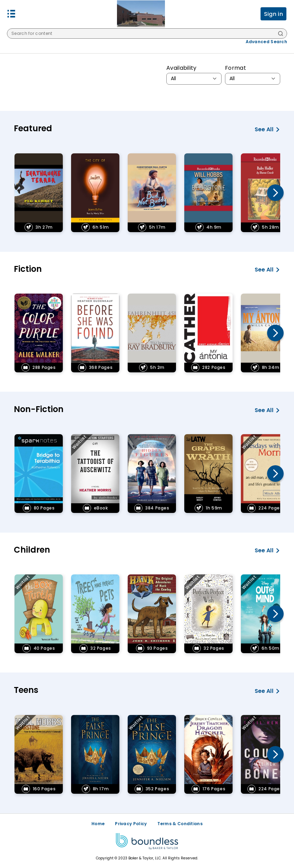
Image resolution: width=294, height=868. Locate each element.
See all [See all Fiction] (267, 270)
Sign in (273, 14)
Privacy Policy (131, 824)
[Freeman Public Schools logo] (141, 14)
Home (98, 824)
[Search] (281, 34)
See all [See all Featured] (267, 130)
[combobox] (194, 79)
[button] (11, 14)
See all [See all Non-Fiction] (267, 410)
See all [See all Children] (267, 551)
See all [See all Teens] (267, 691)
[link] (39, 193)
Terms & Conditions (180, 824)
